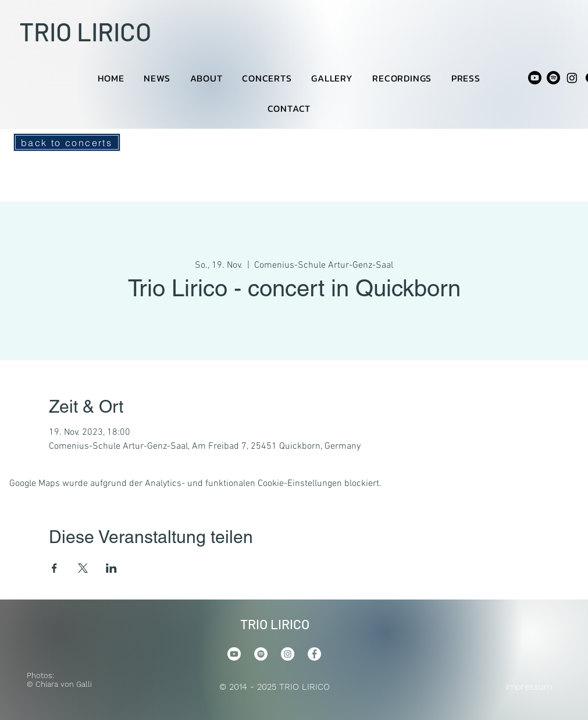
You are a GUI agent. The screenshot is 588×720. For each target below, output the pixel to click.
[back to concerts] (67, 142)
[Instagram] (572, 78)
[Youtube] (535, 78)
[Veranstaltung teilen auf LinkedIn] (111, 568)
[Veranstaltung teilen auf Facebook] (54, 568)
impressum (529, 687)
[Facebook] (314, 654)
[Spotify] (553, 78)
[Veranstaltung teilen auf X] (83, 568)
